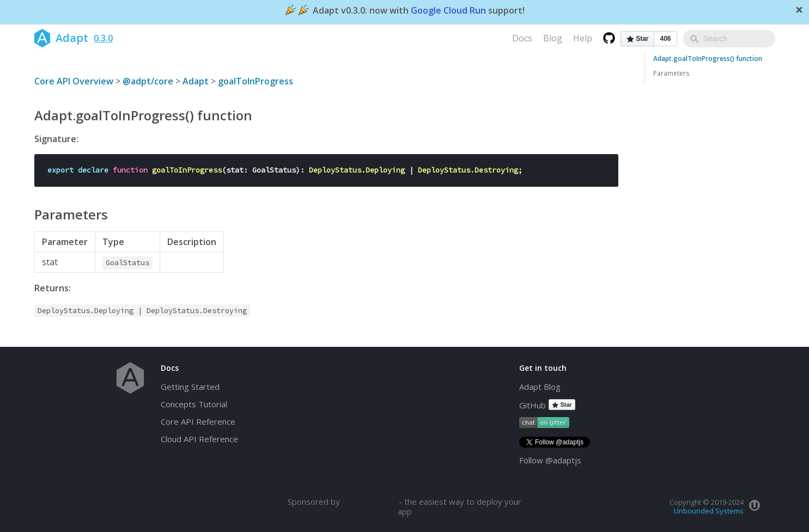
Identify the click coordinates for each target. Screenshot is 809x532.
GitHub (533, 405)
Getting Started (190, 387)
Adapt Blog (540, 387)
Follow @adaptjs (550, 460)
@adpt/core (148, 81)
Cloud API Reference (199, 439)
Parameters (671, 73)
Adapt (196, 81)
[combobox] (729, 39)
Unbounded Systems (709, 511)
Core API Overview (74, 81)
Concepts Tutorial (194, 404)
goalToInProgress (256, 81)
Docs (522, 38)
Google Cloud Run (448, 11)
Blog (553, 38)
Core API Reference (198, 421)
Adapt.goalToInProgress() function (708, 59)
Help (583, 38)
